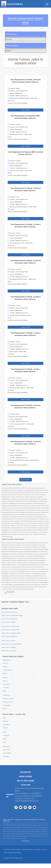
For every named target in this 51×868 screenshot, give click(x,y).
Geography (6, 705)
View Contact (26, 110)
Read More (11, 592)
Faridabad (6, 724)
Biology (5, 678)
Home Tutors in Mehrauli (9, 619)
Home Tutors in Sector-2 (9, 612)
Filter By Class (11, 34)
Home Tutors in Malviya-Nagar (11, 633)
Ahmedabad (7, 753)
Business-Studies (8, 699)
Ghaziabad (6, 750)
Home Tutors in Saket (8, 622)
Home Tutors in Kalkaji (8, 647)
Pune (4, 742)
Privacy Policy (7, 849)
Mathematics (7, 660)
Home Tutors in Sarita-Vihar (10, 630)
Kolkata (5, 728)
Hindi (4, 691)
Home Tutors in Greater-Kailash (11, 644)
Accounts (6, 688)
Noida (5, 732)
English (5, 667)
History (5, 673)
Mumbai (5, 721)
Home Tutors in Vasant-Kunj (10, 626)
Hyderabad (6, 746)
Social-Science (7, 670)
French (5, 709)
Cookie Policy (37, 849)
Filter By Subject (12, 45)
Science (5, 663)
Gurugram (6, 735)
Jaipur (5, 739)
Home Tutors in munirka (9, 651)
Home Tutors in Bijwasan (9, 636)
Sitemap (19, 853)
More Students (26, 480)
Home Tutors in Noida (8, 641)
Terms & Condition (16, 849)
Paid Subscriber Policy (27, 849)
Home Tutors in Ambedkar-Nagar (12, 615)
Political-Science (8, 702)
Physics (5, 681)
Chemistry (6, 684)
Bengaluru (6, 756)
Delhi (4, 718)
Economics (6, 695)
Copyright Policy (12, 853)
